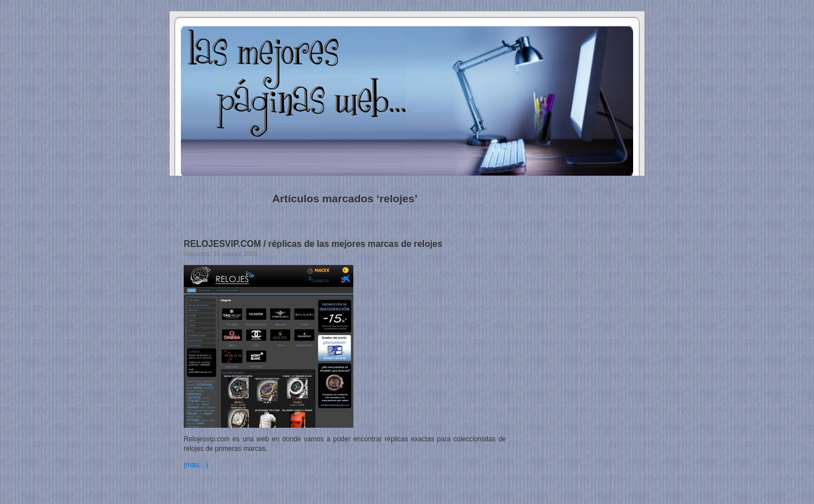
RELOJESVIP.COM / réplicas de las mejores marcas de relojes (313, 244)
